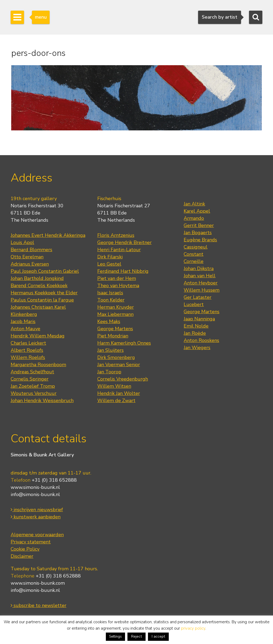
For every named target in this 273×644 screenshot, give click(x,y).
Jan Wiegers (197, 348)
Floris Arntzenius (116, 235)
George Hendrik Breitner (125, 242)
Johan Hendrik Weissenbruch (42, 401)
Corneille (194, 261)
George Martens (115, 329)
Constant (194, 254)
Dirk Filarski (110, 257)
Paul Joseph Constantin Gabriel (45, 271)
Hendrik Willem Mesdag (38, 336)
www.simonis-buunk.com (38, 583)
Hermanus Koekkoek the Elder (44, 293)
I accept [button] (158, 636)
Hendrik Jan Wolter (119, 393)
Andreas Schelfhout (32, 372)
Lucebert (194, 304)
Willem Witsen (114, 386)
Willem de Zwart (116, 401)
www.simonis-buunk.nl (35, 487)
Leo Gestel (109, 264)
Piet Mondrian (113, 336)
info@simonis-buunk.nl (35, 494)
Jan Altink (194, 204)
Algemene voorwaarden (37, 535)
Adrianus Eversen (30, 264)
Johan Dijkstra (199, 269)
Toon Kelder (111, 300)
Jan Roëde (195, 333)
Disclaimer (22, 556)
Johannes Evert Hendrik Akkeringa (48, 235)
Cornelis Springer (30, 379)
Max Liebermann (115, 314)
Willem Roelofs (28, 357)
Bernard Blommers (31, 250)
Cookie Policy (25, 549)
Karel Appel (197, 211)
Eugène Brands (200, 240)
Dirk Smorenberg (116, 357)
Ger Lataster (198, 297)
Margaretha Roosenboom (38, 365)
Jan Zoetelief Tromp (33, 386)
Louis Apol (22, 242)
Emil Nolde (196, 326)
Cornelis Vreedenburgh (123, 379)
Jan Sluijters (111, 350)
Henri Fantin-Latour (119, 250)
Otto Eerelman (27, 257)
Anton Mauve (25, 329)
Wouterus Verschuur (34, 393)
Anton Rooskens (201, 340)
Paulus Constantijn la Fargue (42, 300)
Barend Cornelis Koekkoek (39, 286)
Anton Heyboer (201, 283)
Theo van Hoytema (118, 286)
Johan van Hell (200, 276)
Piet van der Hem (117, 278)
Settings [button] (115, 637)
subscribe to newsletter (39, 605)
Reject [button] (136, 636)
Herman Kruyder (116, 307)
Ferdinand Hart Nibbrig (123, 271)
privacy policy (193, 628)
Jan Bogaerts (198, 233)
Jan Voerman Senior (119, 365)
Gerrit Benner (199, 225)
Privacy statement (31, 542)
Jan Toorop (109, 372)
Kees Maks (109, 321)
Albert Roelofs (27, 350)
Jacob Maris (23, 321)
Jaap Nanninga (199, 319)
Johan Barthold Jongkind (37, 278)
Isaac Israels (110, 293)
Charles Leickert (28, 343)
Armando (194, 218)
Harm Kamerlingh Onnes (124, 343)
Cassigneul (196, 247)
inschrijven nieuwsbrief (37, 510)
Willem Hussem (202, 290)
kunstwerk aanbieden (36, 517)
